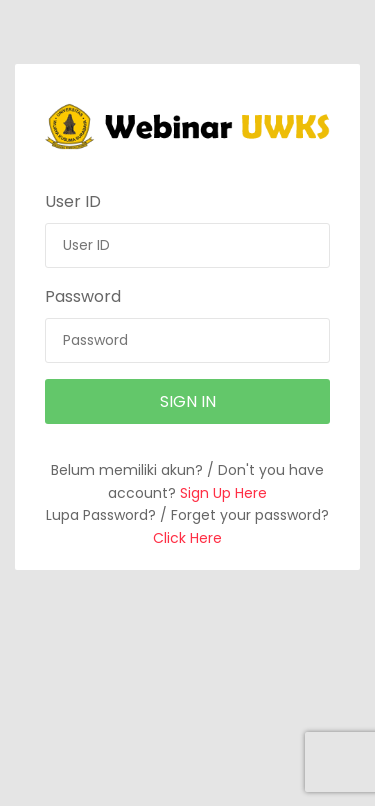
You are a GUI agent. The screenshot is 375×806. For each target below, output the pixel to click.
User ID (73, 201)
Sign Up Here (223, 493)
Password (83, 296)
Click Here (187, 538)
